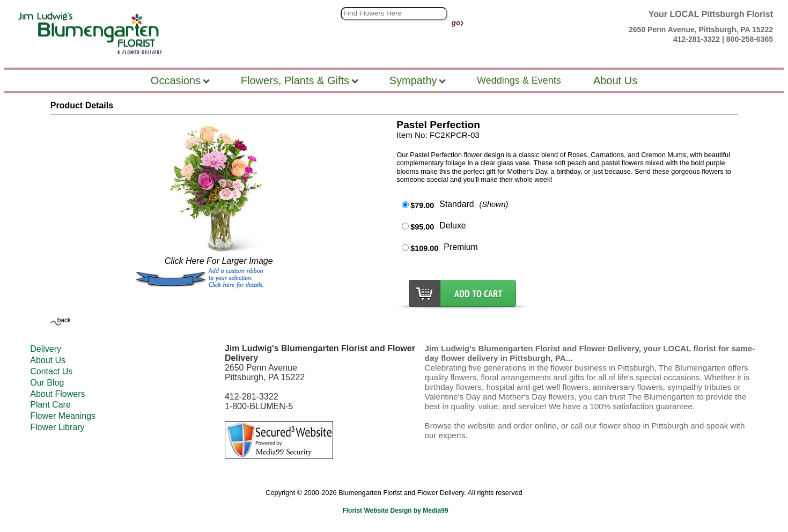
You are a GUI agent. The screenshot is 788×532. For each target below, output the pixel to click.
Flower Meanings (63, 416)
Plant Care (50, 405)
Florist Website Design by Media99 (395, 511)
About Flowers (57, 394)
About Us (48, 360)
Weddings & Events (519, 80)
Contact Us (51, 371)
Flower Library (57, 427)
